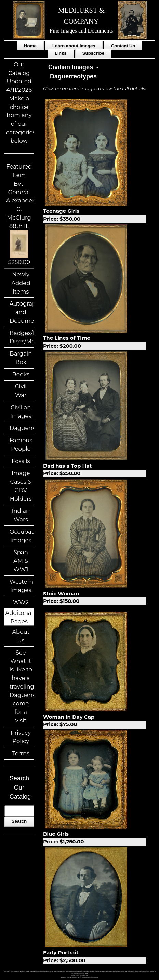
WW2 (21, 602)
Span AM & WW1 (21, 561)
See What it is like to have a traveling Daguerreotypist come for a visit (22, 686)
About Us (21, 636)
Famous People (21, 444)
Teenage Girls (95, 215)
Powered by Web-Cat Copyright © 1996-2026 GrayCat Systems (80, 977)
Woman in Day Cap (95, 721)
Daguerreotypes (22, 428)
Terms (21, 753)
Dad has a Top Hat (95, 470)
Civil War (21, 391)
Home (30, 46)
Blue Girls (95, 838)
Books (21, 374)
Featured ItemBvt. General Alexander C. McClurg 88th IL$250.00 (20, 214)
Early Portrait (95, 957)
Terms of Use (84, 975)
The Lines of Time (95, 342)
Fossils (21, 461)
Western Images (21, 586)
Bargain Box (21, 358)
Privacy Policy (21, 737)
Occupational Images (22, 536)
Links (61, 53)
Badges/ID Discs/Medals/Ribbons (22, 337)
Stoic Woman (95, 598)
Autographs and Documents (22, 312)
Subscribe (93, 53)
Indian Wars (21, 515)
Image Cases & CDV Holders (21, 486)
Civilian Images (21, 412)
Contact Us (123, 46)
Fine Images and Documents (81, 31)
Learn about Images (74, 46)
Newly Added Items (21, 283)
